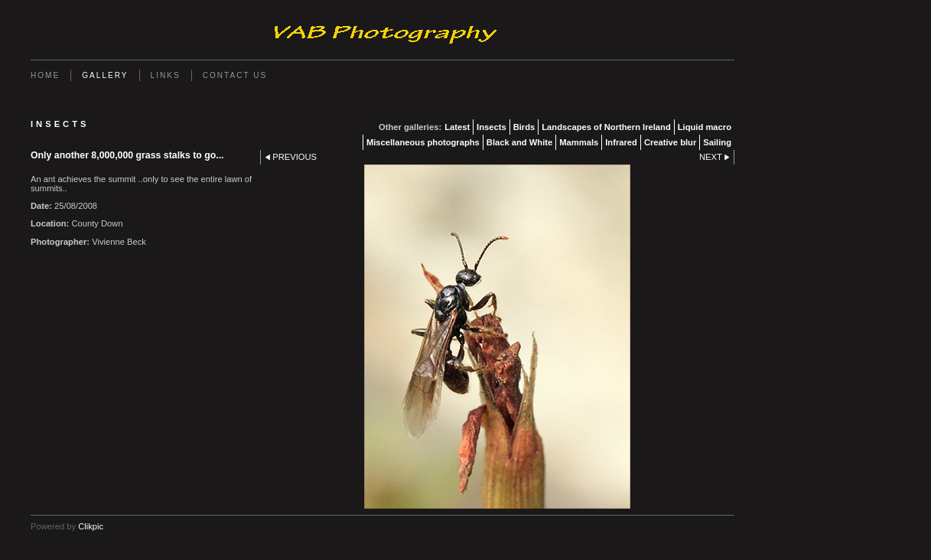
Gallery (105, 75)
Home (45, 75)
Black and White (519, 142)
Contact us (235, 75)
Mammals (579, 142)
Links (166, 75)
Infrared (621, 142)
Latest (457, 127)
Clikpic (91, 526)
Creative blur (670, 142)
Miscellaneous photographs (423, 142)
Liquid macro (705, 127)
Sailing (717, 142)
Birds (524, 127)
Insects (492, 127)
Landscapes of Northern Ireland (606, 127)
